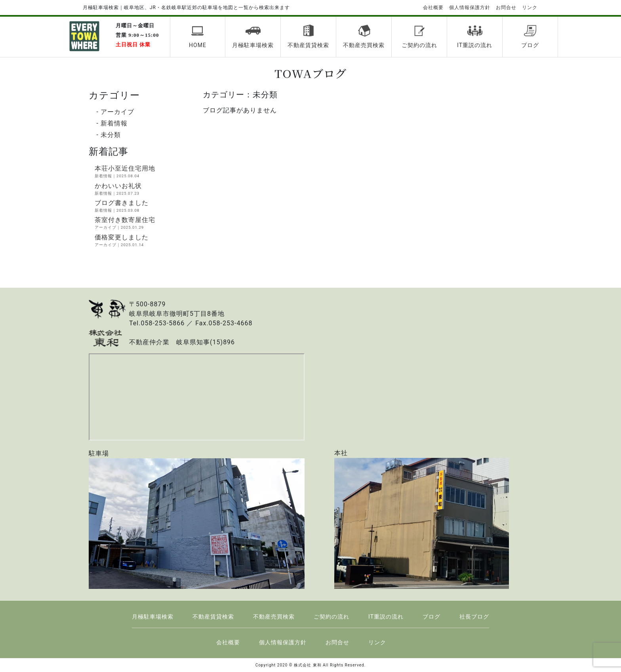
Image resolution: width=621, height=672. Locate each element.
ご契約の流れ (419, 36)
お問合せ (506, 8)
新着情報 (114, 123)
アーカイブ (117, 112)
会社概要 (433, 8)
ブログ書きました (143, 206)
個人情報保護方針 (470, 8)
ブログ (530, 36)
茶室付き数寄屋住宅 (143, 223)
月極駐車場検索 (253, 36)
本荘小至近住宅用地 (143, 172)
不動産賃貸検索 (308, 36)
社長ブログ (474, 617)
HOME (198, 36)
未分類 (111, 135)
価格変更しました (143, 241)
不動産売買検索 (364, 36)
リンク (530, 8)
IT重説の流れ (475, 36)
